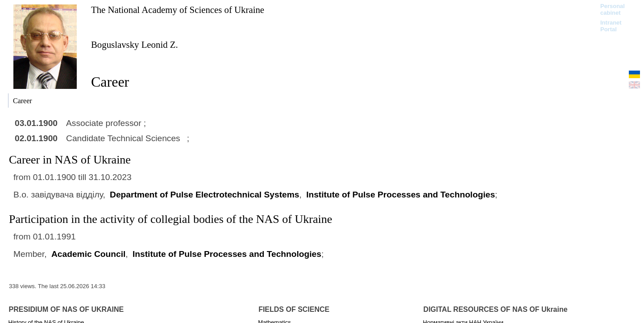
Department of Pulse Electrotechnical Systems (204, 195)
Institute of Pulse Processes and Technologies (401, 195)
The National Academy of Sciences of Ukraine (178, 10)
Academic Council (88, 254)
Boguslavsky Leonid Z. (135, 44)
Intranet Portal (611, 26)
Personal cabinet (613, 9)
